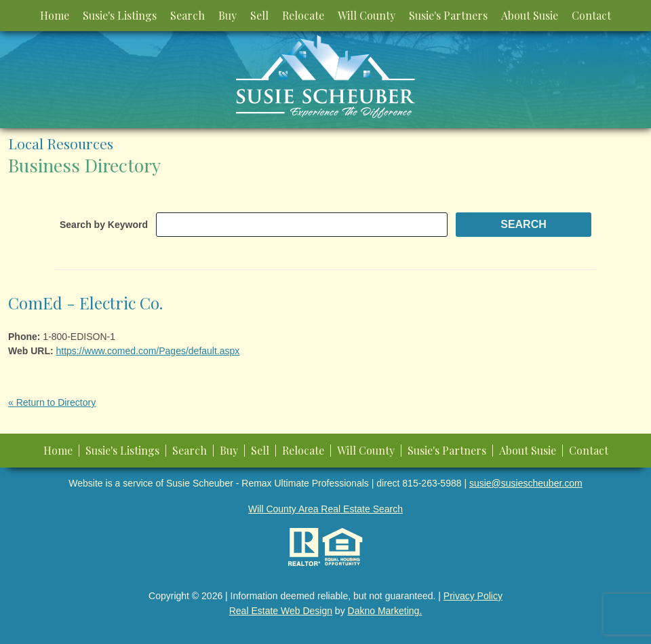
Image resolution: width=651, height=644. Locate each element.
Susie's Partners (448, 15)
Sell (259, 15)
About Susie (530, 15)
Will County (367, 15)
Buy (228, 15)
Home (55, 15)
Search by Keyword (104, 225)
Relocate (303, 15)
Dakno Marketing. (385, 611)
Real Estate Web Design (281, 611)
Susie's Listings (120, 15)
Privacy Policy (473, 596)
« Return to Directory (52, 402)
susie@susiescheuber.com (526, 483)
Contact (591, 15)
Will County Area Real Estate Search (325, 509)
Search (188, 15)
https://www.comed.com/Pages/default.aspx (148, 351)
